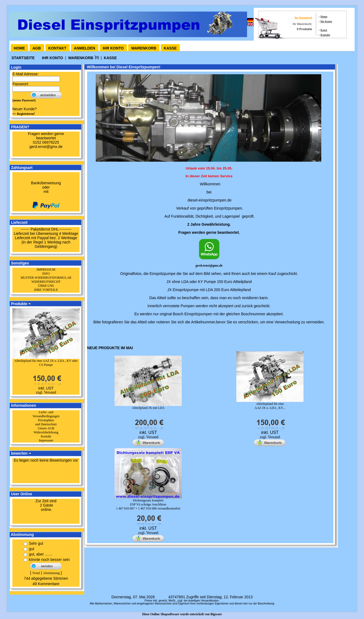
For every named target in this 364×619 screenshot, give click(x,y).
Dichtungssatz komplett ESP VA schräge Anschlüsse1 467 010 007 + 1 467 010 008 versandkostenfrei (148, 504)
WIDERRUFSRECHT (46, 282)
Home (324, 17)
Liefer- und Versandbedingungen (46, 414)
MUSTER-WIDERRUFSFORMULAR (46, 278)
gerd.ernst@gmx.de (209, 266)
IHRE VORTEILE (46, 290)
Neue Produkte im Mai (110, 348)
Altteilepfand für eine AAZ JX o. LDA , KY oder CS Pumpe (46, 363)
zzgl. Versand (46, 392)
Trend (36, 573)
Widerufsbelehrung (46, 432)
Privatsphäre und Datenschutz (46, 422)
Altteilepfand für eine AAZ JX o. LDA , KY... (270, 406)
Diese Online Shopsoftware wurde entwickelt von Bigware (182, 614)
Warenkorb (144, 48)
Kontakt (325, 35)
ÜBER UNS (46, 286)
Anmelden (85, 48)
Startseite (24, 58)
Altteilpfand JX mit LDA (148, 408)
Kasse (324, 30)
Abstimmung (51, 573)
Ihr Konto (326, 21)
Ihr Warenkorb (303, 18)
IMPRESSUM (46, 270)
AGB (37, 48)
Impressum (46, 440)
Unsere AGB (46, 428)
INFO (46, 274)
